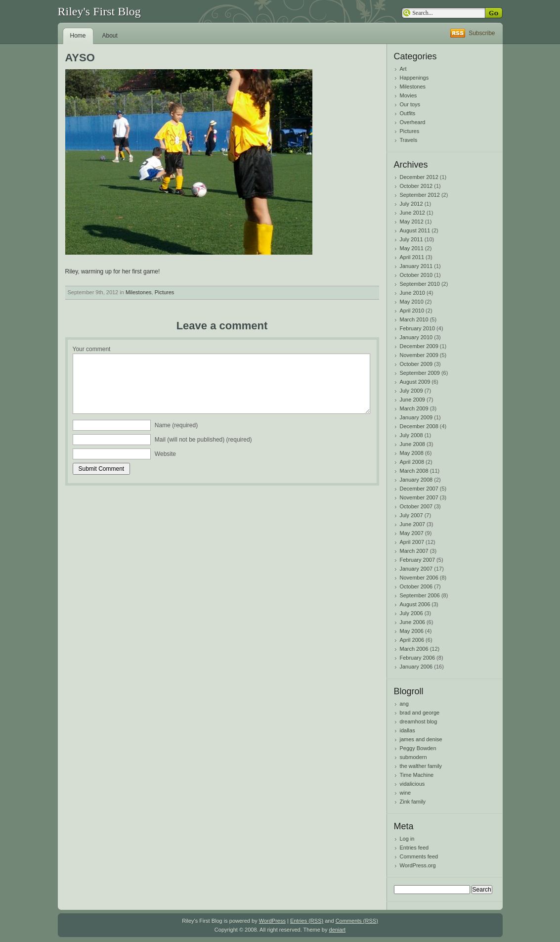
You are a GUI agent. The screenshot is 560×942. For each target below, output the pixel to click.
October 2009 (416, 364)
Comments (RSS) (357, 921)
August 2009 (415, 382)
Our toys (410, 104)
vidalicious (412, 784)
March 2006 (414, 649)
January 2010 (416, 337)
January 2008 (416, 480)
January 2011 (416, 266)
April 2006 (412, 640)
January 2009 (416, 417)
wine (406, 793)
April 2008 (412, 462)
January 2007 (416, 569)
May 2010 (412, 302)
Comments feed (419, 856)
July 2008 (411, 435)
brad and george (420, 713)
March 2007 (414, 551)
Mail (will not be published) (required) (203, 440)
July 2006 (411, 613)
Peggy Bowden (418, 748)
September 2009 (420, 373)
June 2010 (412, 293)
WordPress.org (418, 865)
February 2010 (418, 328)
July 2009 (411, 391)
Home (78, 36)
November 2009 (419, 355)
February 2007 (418, 560)
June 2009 (412, 400)
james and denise (421, 739)
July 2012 (411, 204)
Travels (409, 140)
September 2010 (420, 284)
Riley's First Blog (99, 11)
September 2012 (420, 195)
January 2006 (416, 667)
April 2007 (412, 542)
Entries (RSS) (307, 921)
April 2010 (412, 311)
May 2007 (412, 533)
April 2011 (412, 257)
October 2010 (416, 275)
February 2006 (418, 658)
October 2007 (416, 506)
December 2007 (419, 489)
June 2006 (412, 622)
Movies (409, 95)
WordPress (272, 921)
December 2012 (419, 177)
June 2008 (412, 444)
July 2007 (411, 515)
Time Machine (417, 775)
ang (404, 704)
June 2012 (412, 213)
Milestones (139, 292)
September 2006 (420, 595)
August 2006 (415, 604)
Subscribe (482, 33)
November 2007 (419, 497)
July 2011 (411, 239)
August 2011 (415, 230)
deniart (338, 930)
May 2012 (412, 222)
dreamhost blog (419, 721)
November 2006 (419, 578)
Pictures (165, 292)
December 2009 (419, 346)
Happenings (414, 78)
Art (403, 69)
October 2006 (416, 586)
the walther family (421, 766)
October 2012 (416, 186)
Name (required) (176, 425)
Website (165, 454)
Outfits (408, 113)
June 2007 (412, 524)
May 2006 (412, 631)
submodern (413, 757)
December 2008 (419, 426)
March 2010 (414, 319)
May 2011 (412, 248)
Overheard (413, 122)
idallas (408, 730)
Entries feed (414, 848)
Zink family (413, 802)
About (110, 36)
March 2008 (414, 471)
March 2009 (414, 408)
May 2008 (412, 453)
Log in (407, 839)
